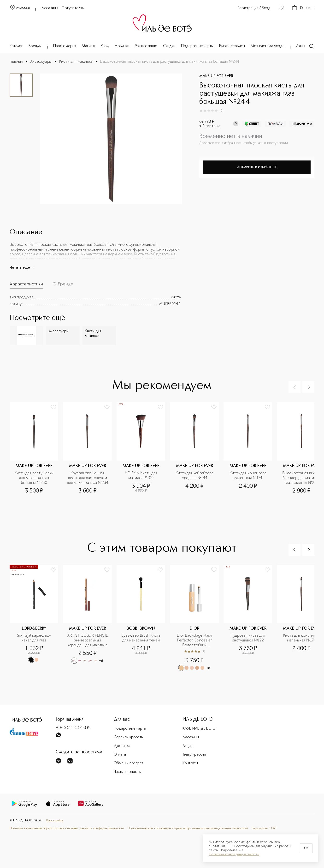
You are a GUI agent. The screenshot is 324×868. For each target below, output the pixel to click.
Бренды (35, 46)
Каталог (16, 46)
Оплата (120, 755)
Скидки (169, 46)
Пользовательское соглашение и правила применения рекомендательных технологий (188, 828)
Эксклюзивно (146, 46)
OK (306, 848)
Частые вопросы (128, 772)
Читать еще (22, 268)
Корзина (303, 8)
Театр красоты (194, 755)
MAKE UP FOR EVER (216, 76)
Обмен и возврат (128, 763)
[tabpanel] (95, 301)
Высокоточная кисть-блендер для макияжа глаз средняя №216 (302, 478)
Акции (301, 46)
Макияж (88, 46)
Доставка (122, 746)
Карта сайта (55, 820)
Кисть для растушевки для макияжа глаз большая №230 (34, 478)
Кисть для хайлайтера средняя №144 (195, 475)
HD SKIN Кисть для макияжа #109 (141, 475)
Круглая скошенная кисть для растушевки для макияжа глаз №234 (88, 478)
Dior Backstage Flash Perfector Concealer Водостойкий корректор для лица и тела (195, 640)
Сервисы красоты (129, 737)
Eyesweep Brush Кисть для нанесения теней (141, 638)
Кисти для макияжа (76, 61)
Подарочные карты (197, 46)
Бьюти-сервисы (232, 46)
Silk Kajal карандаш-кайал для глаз (34, 638)
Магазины (50, 8)
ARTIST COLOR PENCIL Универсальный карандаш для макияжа (88, 640)
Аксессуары (41, 61)
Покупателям (73, 8)
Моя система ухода (268, 46)
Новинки (122, 46)
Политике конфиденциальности (234, 854)
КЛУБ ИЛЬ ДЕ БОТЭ (199, 729)
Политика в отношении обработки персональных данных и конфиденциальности (67, 828)
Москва (20, 8)
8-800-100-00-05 (73, 728)
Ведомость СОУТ (264, 828)
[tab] (26, 285)
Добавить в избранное (257, 167)
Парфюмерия (65, 46)
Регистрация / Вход (254, 8)
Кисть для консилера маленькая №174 (248, 475)
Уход (105, 46)
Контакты (190, 763)
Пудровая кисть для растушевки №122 (248, 638)
